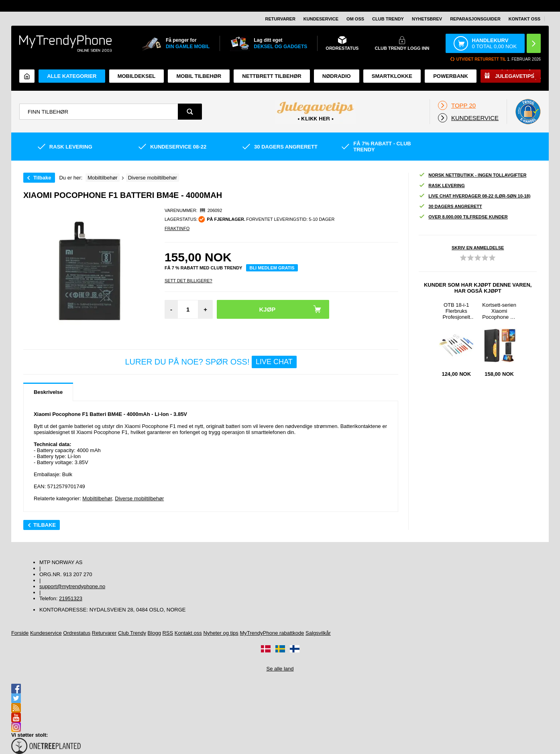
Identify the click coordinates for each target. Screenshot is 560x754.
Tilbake (42, 178)
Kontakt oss (524, 19)
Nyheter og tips (221, 633)
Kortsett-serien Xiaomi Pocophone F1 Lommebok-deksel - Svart (499, 311)
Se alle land (280, 669)
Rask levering (442, 186)
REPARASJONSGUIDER (475, 19)
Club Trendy (388, 19)
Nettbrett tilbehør (272, 76)
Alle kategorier (72, 76)
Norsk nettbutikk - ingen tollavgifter (472, 175)
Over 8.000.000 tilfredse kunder (463, 217)
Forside (20, 633)
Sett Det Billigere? (188, 281)
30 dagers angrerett (450, 207)
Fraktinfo (177, 228)
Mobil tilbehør (199, 76)
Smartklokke (392, 76)
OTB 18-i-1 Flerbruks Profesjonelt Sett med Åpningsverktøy (456, 311)
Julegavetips (515, 76)
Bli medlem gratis (272, 268)
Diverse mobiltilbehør (139, 498)
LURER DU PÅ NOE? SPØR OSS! (211, 362)
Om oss (355, 19)
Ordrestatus (77, 633)
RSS (168, 633)
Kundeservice (321, 19)
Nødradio (337, 76)
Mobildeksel (137, 76)
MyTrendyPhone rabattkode (272, 633)
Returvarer (280, 19)
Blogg (154, 633)
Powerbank (451, 76)
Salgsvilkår (318, 633)
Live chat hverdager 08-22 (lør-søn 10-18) (474, 196)
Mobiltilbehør (97, 498)
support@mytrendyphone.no (72, 586)
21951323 (71, 598)
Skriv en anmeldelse (478, 248)
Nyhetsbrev (427, 19)
